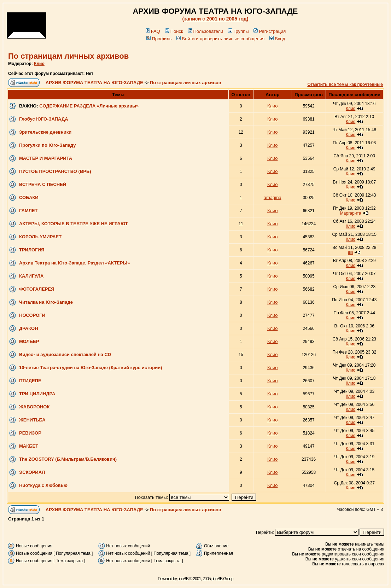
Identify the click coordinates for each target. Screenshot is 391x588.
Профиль (159, 39)
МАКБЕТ (29, 446)
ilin (351, 252)
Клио (39, 64)
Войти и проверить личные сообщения (220, 39)
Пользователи (206, 31)
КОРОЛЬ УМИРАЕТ (40, 237)
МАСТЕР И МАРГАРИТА (46, 158)
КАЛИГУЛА (31, 276)
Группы (238, 31)
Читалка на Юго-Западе (46, 302)
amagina (273, 197)
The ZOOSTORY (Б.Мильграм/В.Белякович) (68, 459)
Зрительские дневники (45, 132)
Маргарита (351, 213)
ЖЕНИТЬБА (32, 420)
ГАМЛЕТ (28, 211)
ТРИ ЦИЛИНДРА (37, 394)
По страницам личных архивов (68, 56)
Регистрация (270, 31)
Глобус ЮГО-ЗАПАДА (44, 119)
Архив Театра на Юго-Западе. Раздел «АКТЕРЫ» (74, 263)
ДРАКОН (29, 328)
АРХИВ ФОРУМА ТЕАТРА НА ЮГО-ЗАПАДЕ (94, 83)
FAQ (153, 31)
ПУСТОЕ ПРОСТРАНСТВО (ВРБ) (55, 171)
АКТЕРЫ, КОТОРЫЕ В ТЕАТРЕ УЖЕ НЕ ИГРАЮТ (74, 224)
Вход (277, 39)
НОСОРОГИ (32, 315)
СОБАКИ (29, 197)
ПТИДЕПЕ (30, 381)
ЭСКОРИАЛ (32, 472)
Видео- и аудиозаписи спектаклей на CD (65, 354)
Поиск (174, 31)
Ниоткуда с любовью (43, 485)
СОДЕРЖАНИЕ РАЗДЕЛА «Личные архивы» (89, 106)
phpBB (183, 579)
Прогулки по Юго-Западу (48, 145)
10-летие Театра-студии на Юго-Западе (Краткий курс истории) (91, 368)
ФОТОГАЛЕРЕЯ (37, 289)
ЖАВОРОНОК (34, 407)
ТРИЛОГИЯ (32, 250)
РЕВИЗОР (30, 433)
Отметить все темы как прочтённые (345, 85)
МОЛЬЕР (29, 341)
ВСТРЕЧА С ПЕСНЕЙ (43, 184)
